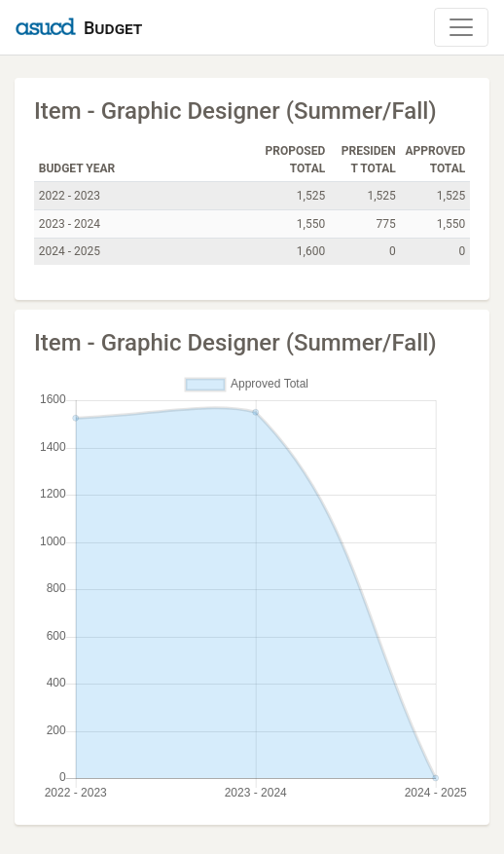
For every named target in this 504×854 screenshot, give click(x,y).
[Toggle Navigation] (461, 27)
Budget (113, 28)
